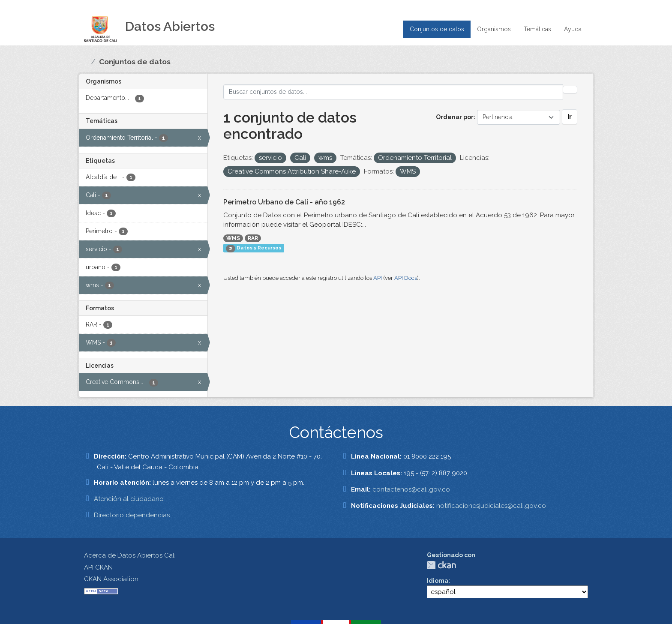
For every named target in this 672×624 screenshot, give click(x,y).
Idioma (438, 581)
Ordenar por (455, 117)
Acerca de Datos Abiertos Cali (130, 555)
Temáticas (537, 29)
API (378, 278)
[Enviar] (570, 90)
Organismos (494, 29)
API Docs (406, 278)
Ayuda (573, 29)
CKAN (441, 565)
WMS (233, 238)
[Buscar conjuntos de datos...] (393, 92)
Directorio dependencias (132, 515)
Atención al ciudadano (129, 499)
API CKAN (98, 567)
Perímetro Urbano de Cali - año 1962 (284, 202)
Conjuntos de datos (437, 29)
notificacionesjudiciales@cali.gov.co (491, 506)
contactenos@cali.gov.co (411, 489)
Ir (570, 117)
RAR (253, 238)
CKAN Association (111, 579)
